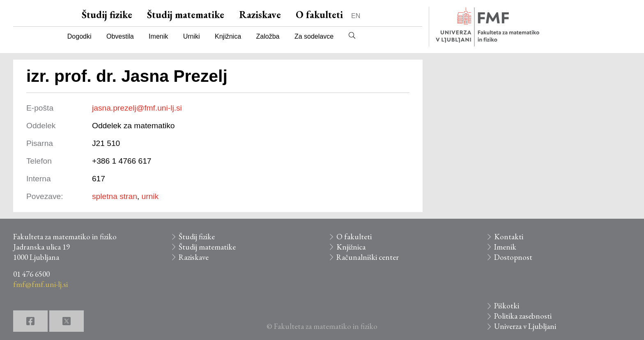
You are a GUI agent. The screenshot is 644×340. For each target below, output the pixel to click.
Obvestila (120, 36)
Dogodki (79, 36)
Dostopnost (513, 257)
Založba (268, 36)
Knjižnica (228, 36)
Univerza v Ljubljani (525, 326)
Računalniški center (368, 257)
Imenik (158, 36)
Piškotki (507, 306)
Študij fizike (107, 15)
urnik (150, 196)
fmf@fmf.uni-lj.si (40, 284)
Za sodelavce (314, 36)
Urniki (192, 36)
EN (356, 16)
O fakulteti (319, 15)
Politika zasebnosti (523, 316)
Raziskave (260, 15)
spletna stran (115, 196)
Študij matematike (186, 15)
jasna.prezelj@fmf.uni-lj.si (137, 108)
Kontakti (509, 237)
